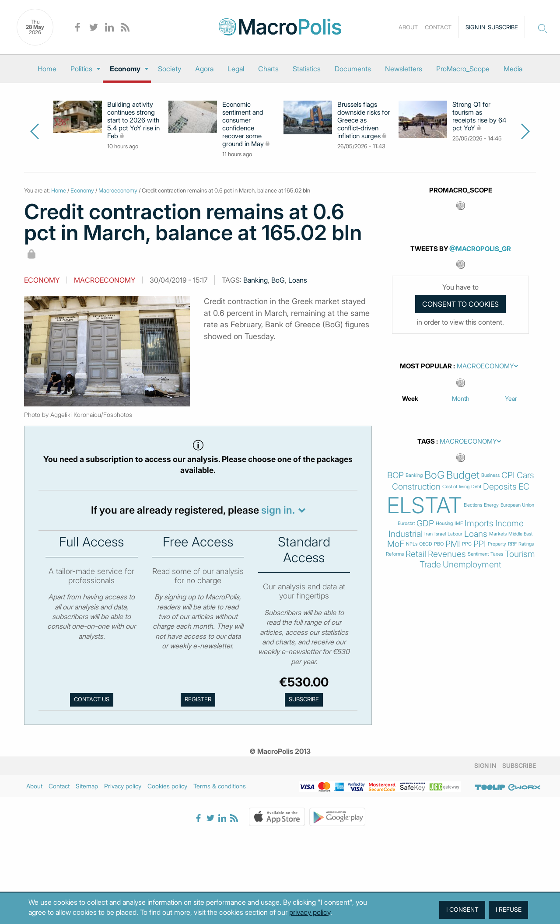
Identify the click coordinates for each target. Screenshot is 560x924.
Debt (476, 487)
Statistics (307, 69)
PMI (453, 544)
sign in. (278, 510)
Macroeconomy (118, 190)
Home (47, 69)
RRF (512, 544)
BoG (278, 280)
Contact (438, 27)
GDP (425, 523)
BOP (395, 475)
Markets (498, 534)
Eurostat (406, 523)
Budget (463, 475)
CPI (508, 475)
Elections (473, 505)
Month (461, 398)
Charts (268, 69)
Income (509, 523)
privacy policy (310, 912)
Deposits (500, 487)
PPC (467, 544)
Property (497, 544)
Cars (525, 475)
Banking (255, 280)
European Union (517, 505)
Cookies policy (167, 786)
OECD (426, 544)
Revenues (447, 554)
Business (490, 475)
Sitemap (87, 786)
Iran (429, 534)
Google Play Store (337, 817)
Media (513, 69)
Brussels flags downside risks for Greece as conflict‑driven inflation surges (364, 120)
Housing (444, 523)
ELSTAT (424, 505)
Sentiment (478, 554)
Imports (479, 523)
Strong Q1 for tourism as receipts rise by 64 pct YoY (479, 116)
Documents (353, 69)
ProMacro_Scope (463, 69)
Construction (416, 487)
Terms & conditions (220, 786)
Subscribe (503, 27)
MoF (396, 544)
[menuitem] (47, 69)
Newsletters (404, 69)
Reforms (395, 554)
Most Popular (426, 366)
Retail (416, 554)
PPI (480, 544)
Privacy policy (123, 786)
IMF (459, 523)
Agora (204, 69)
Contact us (92, 699)
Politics (81, 69)
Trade (430, 565)
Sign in (475, 27)
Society (170, 69)
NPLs (412, 544)
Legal (236, 69)
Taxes (497, 554)
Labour (455, 534)
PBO (439, 544)
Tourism (520, 554)
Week (410, 398)
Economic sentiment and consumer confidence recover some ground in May (243, 124)
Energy (491, 505)
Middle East (520, 534)
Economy (125, 69)
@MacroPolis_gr (480, 249)
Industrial (406, 534)
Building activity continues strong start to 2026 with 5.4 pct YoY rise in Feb (133, 120)
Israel (440, 534)
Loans (298, 280)
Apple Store (277, 817)
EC (524, 487)
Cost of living (456, 487)
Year (511, 398)
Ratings (526, 544)
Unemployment (472, 565)
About (408, 27)
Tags (426, 441)
